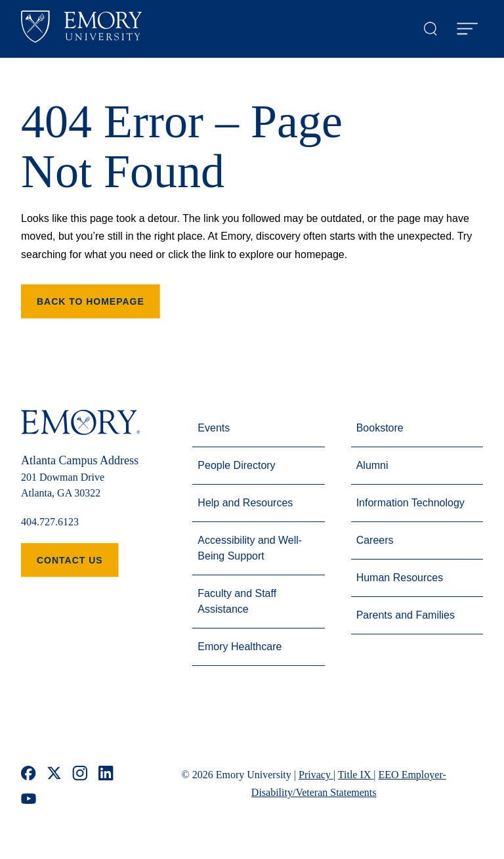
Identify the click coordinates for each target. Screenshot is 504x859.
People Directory (236, 465)
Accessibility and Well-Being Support (250, 548)
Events (214, 428)
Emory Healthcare (240, 647)
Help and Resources (245, 503)
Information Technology (410, 503)
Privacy (316, 775)
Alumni (372, 465)
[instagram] (80, 773)
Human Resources (400, 578)
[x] (54, 773)
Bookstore (380, 428)
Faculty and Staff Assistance (237, 601)
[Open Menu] (467, 29)
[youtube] (29, 799)
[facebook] (29, 773)
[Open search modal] (430, 29)
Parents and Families (406, 615)
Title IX (356, 775)
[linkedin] (106, 773)
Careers (375, 540)
